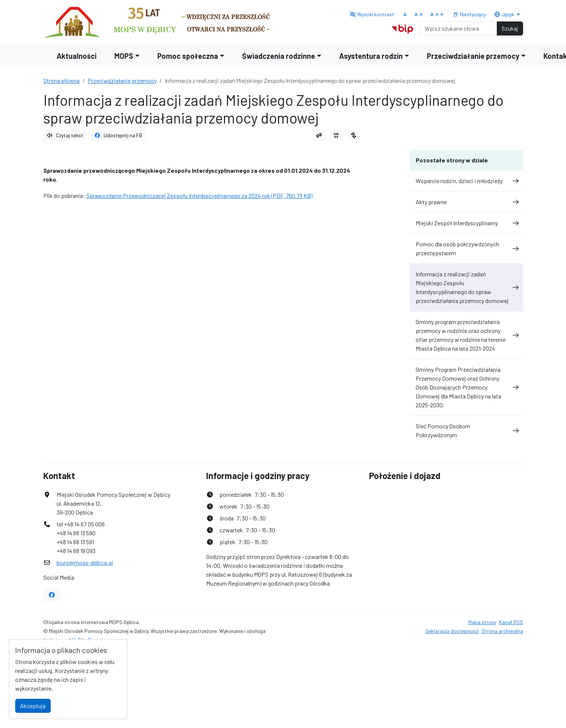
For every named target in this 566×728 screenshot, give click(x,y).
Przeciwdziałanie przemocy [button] (473, 56)
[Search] (458, 28)
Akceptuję (33, 706)
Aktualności (77, 56)
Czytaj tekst (65, 135)
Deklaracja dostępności (452, 631)
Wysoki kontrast (372, 14)
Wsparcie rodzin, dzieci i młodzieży (466, 181)
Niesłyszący (469, 14)
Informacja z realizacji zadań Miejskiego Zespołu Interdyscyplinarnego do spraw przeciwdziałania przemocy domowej (466, 287)
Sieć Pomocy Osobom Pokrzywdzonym (466, 430)
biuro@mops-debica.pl (85, 562)
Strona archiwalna (502, 631)
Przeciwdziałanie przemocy (122, 80)
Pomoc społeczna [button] (188, 56)
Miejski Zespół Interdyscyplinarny (466, 223)
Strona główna (61, 80)
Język (505, 14)
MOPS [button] (124, 56)
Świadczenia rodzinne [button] (279, 56)
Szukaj (510, 28)
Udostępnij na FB (118, 135)
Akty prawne (466, 202)
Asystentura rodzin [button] (371, 56)
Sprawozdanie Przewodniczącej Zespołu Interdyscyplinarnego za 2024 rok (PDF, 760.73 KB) (199, 196)
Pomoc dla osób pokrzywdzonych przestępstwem (466, 248)
